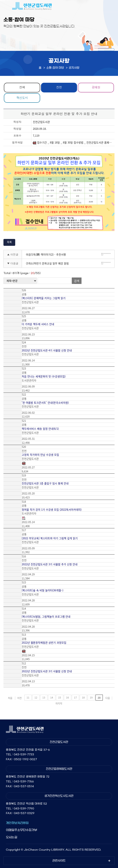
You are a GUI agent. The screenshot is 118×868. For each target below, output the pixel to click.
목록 (9, 242)
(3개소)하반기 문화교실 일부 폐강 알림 (47, 263)
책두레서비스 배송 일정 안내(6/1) (40, 429)
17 (75, 697)
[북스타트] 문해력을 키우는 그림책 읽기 (44, 298)
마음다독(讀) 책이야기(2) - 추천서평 (46, 254)
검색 (77, 281)
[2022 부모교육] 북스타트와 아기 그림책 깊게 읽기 (50, 538)
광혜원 (96, 87)
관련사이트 (59, 861)
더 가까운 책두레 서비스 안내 (38, 324)
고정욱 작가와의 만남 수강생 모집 (40, 455)
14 (52, 697)
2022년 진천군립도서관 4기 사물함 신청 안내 (47, 350)
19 (91, 697)
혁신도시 (22, 98)
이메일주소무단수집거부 (21, 830)
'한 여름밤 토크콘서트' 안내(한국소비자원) (45, 403)
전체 (22, 87)
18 (83, 697)
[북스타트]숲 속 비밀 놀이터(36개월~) (42, 590)
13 (44, 697)
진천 (59, 87)
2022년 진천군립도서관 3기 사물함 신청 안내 (47, 671)
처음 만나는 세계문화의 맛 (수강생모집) (44, 376)
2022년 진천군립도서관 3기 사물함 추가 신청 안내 (50, 564)
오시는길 (12, 837)
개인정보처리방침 (17, 823)
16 (68, 697)
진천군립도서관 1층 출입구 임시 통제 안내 (45, 483)
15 (60, 697)
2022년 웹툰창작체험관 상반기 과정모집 (44, 643)
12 (36, 697)
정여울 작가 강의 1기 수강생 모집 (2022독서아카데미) (52, 510)
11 (28, 697)
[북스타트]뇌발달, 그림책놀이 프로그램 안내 (46, 617)
